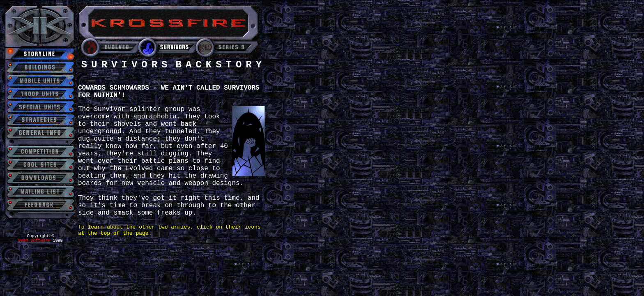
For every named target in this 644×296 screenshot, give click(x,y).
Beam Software (34, 241)
